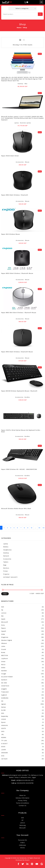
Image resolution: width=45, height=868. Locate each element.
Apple (22, 619)
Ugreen (22, 704)
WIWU (22, 668)
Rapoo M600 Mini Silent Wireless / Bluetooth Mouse (19, 313)
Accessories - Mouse (22, 162)
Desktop (6, 553)
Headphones (7, 550)
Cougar (22, 674)
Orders (23, 843)
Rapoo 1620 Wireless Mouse (10, 234)
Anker (22, 634)
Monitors (6, 568)
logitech (22, 695)
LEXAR (22, 750)
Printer (6, 571)
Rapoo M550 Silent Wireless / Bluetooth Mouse (17, 273)
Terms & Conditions (22, 803)
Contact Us (22, 806)
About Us (22, 795)
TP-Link (22, 740)
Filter (5, 594)
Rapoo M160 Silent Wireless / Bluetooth (15, 195)
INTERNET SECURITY (10, 577)
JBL (22, 734)
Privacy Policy (23, 801)
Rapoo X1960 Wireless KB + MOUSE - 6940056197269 (19, 469)
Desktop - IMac (23, 84)
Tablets (6, 562)
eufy (22, 756)
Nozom (27, 860)
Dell (22, 607)
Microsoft (22, 622)
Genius (22, 707)
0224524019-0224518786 (25, 783)
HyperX (22, 631)
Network (6, 556)
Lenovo (22, 613)
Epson (22, 722)
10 (32, 528)
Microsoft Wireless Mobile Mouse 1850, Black (16, 509)
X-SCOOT (22, 744)
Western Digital (22, 640)
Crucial (22, 649)
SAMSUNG (22, 698)
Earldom (22, 680)
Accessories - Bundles (22, 397)
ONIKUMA (22, 753)
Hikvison (22, 643)
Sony (22, 625)
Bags (5, 565)
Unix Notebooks (22, 858)
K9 (22, 701)
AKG (22, 731)
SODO (22, 747)
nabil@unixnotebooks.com (25, 780)
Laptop (6, 544)
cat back (22, 759)
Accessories (7, 559)
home (19, 28)
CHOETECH (22, 686)
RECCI (22, 665)
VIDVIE (22, 719)
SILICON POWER (22, 677)
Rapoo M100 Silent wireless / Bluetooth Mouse (17, 352)
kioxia (22, 652)
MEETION (22, 655)
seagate (22, 689)
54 (39, 528)
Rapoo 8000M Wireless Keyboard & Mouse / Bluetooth (19, 391)
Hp (22, 610)
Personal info (22, 840)
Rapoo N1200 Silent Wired (10, 156)
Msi (22, 616)
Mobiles (6, 547)
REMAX (22, 737)
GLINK (22, 710)
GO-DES (22, 683)
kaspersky (22, 716)
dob (22, 713)
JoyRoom (22, 658)
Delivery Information (23, 798)
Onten (22, 662)
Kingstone (22, 637)
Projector (6, 574)
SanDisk (22, 671)
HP (22, 820)
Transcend (22, 692)
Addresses (22, 845)
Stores (23, 848)
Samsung (23, 825)
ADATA (22, 728)
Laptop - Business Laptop (23, 123)
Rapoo (22, 628)
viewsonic (22, 725)
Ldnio (22, 646)
